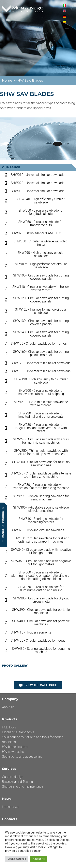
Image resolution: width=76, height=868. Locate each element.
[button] (67, 30)
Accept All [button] (39, 859)
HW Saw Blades (30, 80)
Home (7, 80)
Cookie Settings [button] (17, 859)
